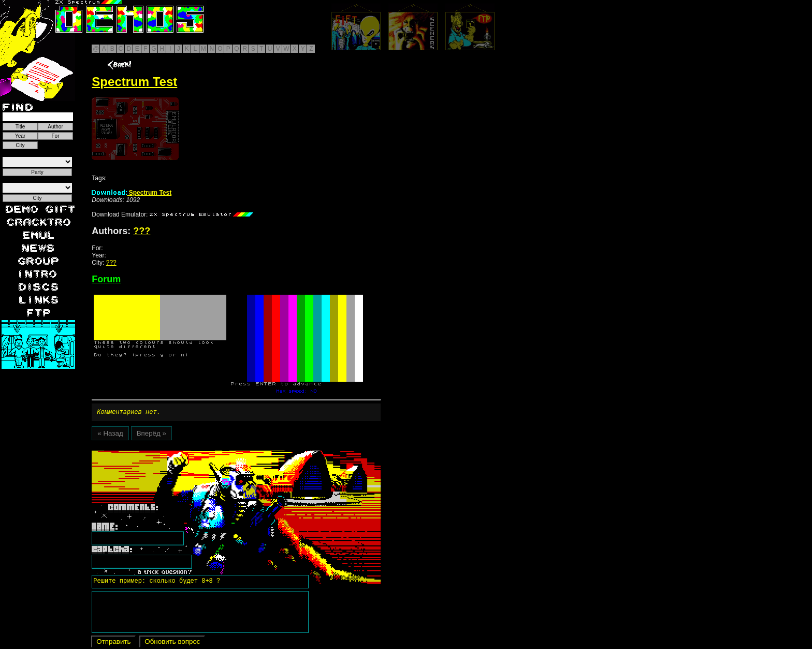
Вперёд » (151, 435)
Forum (106, 279)
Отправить (113, 643)
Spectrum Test (132, 193)
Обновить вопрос (172, 643)
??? (142, 231)
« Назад (110, 435)
